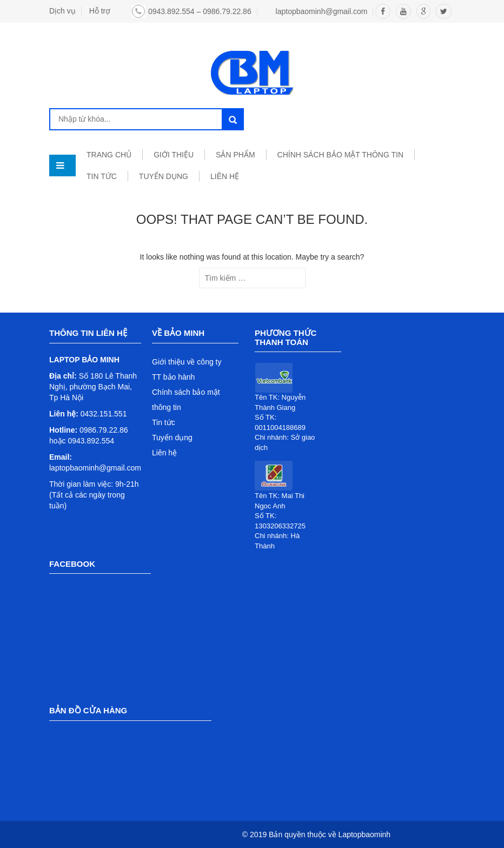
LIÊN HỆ (225, 176)
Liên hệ (164, 453)
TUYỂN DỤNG (164, 176)
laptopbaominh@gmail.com (322, 11)
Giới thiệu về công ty (187, 362)
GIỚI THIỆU (174, 155)
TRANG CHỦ (109, 155)
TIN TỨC (102, 176)
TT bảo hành (173, 377)
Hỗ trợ (100, 11)
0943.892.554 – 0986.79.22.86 (200, 11)
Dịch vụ (62, 11)
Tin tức (164, 422)
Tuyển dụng (172, 438)
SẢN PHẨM (235, 155)
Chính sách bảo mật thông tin (340, 155)
